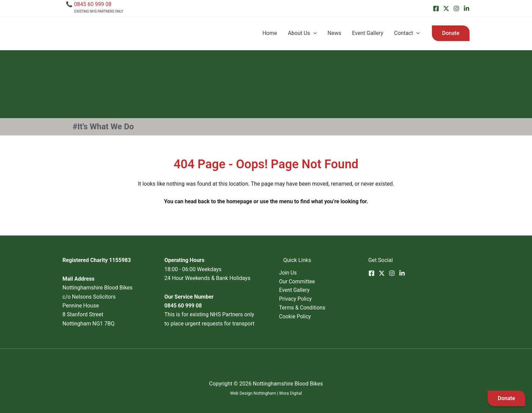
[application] (313, 33)
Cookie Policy (300, 317)
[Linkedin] (467, 8)
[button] (451, 33)
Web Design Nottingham (253, 393)
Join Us (292, 273)
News (334, 33)
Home (270, 33)
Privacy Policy (300, 299)
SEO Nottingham (266, 402)
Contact (407, 33)
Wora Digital (291, 393)
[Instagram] (456, 8)
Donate (506, 398)
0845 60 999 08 (93, 4)
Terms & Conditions (307, 308)
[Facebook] (436, 8)
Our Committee (302, 281)
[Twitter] (446, 8)
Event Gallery (367, 33)
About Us (302, 33)
